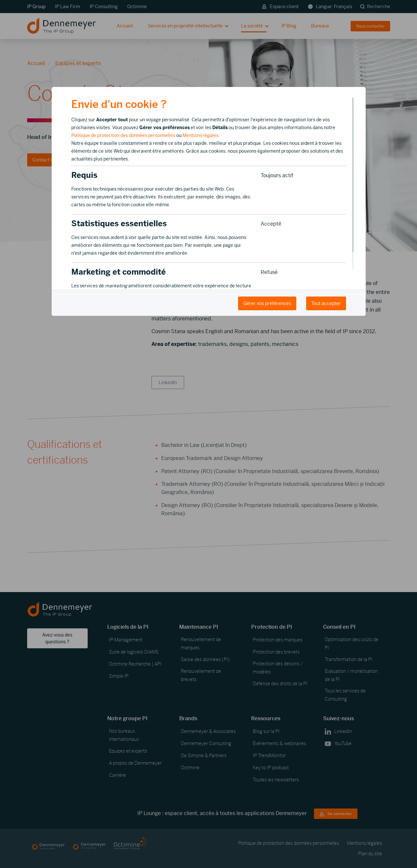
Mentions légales (200, 135)
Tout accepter (326, 303)
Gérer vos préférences (267, 303)
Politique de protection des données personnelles (123, 135)
